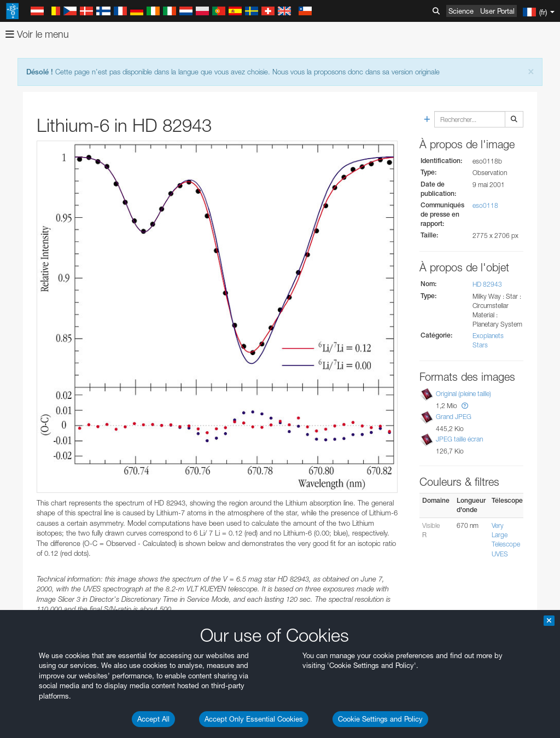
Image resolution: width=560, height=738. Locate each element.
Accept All (153, 719)
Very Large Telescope (506, 535)
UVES (500, 554)
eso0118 (485, 205)
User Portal (497, 11)
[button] (465, 406)
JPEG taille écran (459, 439)
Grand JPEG (454, 417)
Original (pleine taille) (463, 394)
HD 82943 (487, 284)
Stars (480, 345)
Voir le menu (37, 34)
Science (461, 11)
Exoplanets (488, 336)
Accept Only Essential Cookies (254, 719)
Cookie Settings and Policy (380, 719)
